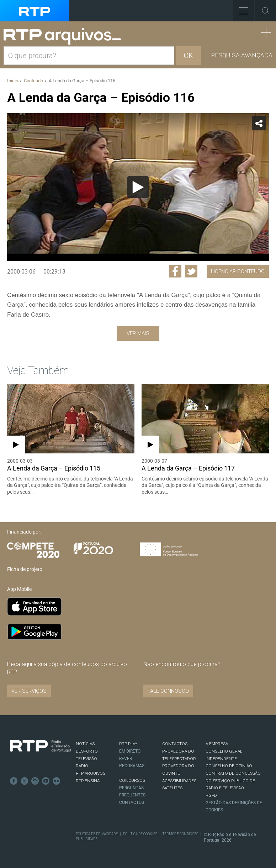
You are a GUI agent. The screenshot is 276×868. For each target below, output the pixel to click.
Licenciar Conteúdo (238, 271)
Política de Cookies (140, 834)
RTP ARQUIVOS (91, 773)
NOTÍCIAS (85, 744)
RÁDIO (82, 766)
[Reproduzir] (138, 187)
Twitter (25, 781)
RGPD (211, 795)
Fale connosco (168, 691)
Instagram (35, 781)
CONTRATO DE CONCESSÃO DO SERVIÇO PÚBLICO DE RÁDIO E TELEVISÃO (233, 781)
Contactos (132, 802)
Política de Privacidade (97, 834)
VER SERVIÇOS (29, 691)
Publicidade (87, 839)
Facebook (14, 781)
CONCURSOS (132, 780)
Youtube (46, 781)
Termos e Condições (180, 834)
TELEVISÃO (86, 759)
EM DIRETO (130, 751)
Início (13, 81)
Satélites (172, 788)
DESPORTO (87, 751)
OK (189, 56)
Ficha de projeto (25, 569)
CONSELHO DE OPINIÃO (229, 766)
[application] (138, 187)
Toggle (265, 11)
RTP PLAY (128, 744)
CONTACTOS (175, 744)
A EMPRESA (217, 744)
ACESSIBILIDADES (179, 781)
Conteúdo (33, 81)
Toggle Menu (241, 8)
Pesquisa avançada (242, 55)
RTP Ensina (88, 781)
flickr (57, 781)
